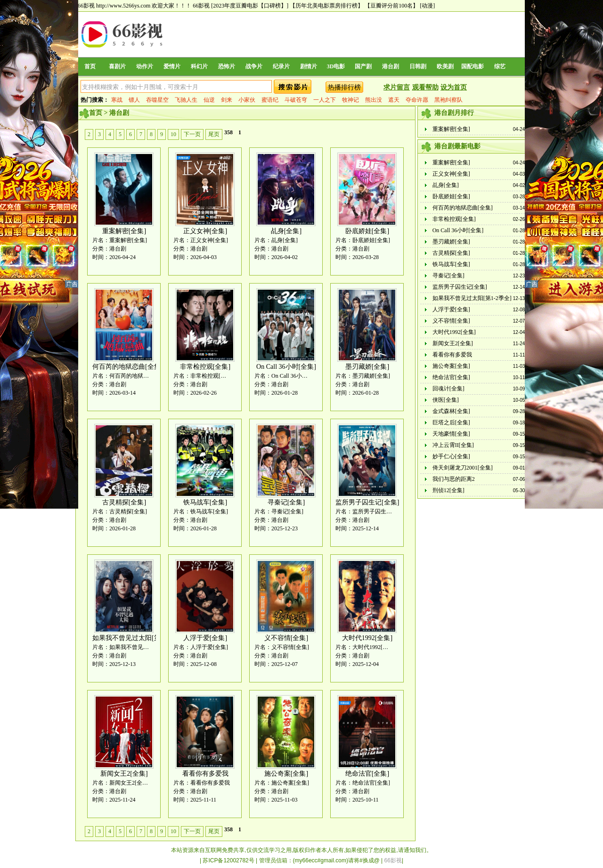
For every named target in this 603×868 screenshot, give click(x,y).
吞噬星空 (157, 100)
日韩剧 (418, 66)
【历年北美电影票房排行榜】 (326, 6)
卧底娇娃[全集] (367, 231)
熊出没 (374, 100)
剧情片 (309, 66)
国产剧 (363, 66)
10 (173, 134)
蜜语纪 (270, 100)
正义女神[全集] (205, 231)
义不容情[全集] (286, 638)
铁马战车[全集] (205, 502)
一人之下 (325, 100)
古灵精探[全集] (124, 502)
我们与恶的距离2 (454, 479)
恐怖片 (227, 66)
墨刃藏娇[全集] (367, 367)
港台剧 (391, 66)
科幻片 (199, 66)
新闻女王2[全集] (124, 774)
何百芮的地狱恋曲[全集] (127, 367)
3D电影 (336, 66)
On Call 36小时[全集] (286, 367)
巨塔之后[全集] (451, 422)
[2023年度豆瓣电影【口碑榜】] (250, 6)
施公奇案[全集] (286, 774)
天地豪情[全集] (451, 434)
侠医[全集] (446, 400)
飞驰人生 (186, 100)
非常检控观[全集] (205, 367)
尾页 (214, 134)
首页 (90, 66)
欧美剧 (445, 66)
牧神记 (350, 100)
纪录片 (281, 66)
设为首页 (454, 87)
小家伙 (247, 100)
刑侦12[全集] (448, 490)
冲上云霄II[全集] (453, 445)
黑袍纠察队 (448, 100)
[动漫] (427, 6)
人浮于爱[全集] (205, 638)
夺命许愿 (417, 100)
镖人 (134, 100)
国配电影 (473, 66)
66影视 (201, 6)
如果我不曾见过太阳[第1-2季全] (139, 638)
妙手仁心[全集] (451, 456)
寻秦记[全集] (286, 502)
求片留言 (397, 87)
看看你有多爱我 (205, 774)
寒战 (117, 100)
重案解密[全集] (124, 231)
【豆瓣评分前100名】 (391, 6)
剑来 (227, 100)
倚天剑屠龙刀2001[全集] (463, 468)
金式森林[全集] (451, 411)
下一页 (192, 134)
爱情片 (172, 66)
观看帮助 (425, 87)
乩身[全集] (286, 231)
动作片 (145, 66)
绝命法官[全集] (367, 774)
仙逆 (209, 100)
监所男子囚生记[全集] (367, 502)
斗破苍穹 (296, 100)
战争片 (254, 66)
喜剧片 (117, 66)
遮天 (394, 100)
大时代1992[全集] (367, 638)
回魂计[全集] (448, 389)
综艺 (500, 66)
